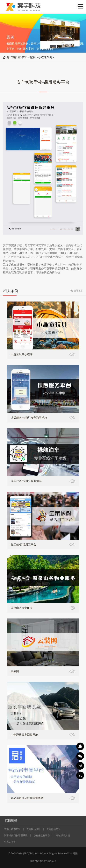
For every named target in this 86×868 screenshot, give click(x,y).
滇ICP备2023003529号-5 (43, 861)
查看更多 (78, 291)
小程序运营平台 (42, 836)
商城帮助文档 (63, 836)
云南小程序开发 (12, 829)
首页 (25, 57)
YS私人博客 (10, 842)
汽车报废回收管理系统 (16, 836)
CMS (31, 853)
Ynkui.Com (41, 853)
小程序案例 (45, 57)
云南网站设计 (33, 829)
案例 (33, 57)
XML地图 (73, 853)
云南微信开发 (54, 829)
